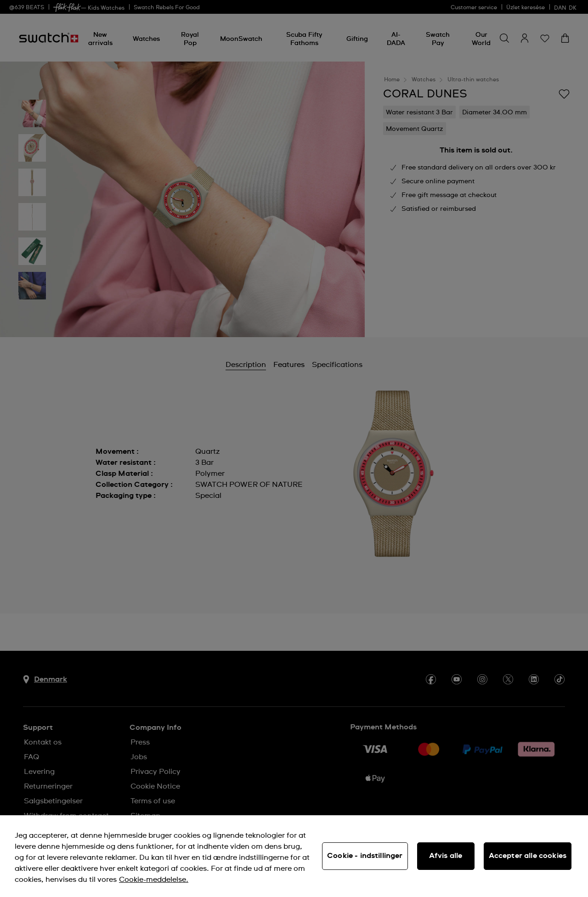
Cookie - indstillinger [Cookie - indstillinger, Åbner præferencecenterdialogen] (365, 856)
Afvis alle (446, 856)
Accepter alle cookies (528, 856)
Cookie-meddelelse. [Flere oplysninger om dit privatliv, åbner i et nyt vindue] (154, 880)
